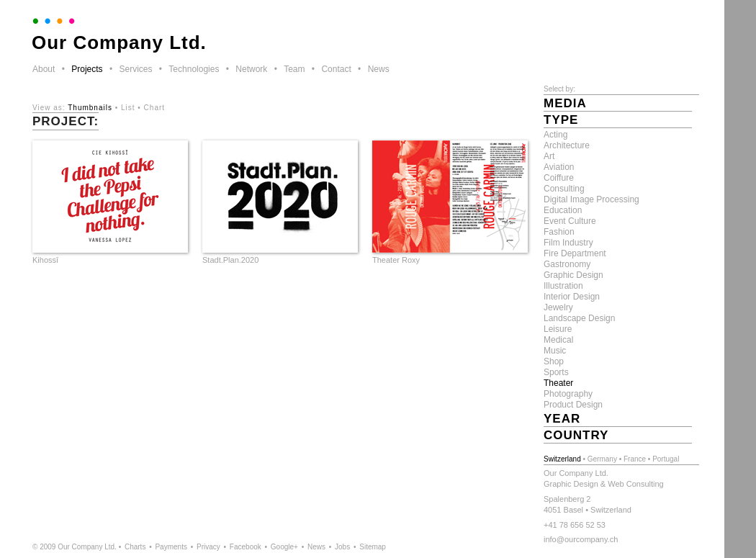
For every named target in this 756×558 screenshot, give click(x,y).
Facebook (246, 547)
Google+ (284, 547)
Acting (555, 135)
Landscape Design (579, 318)
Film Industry (568, 243)
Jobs (342, 547)
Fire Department (575, 253)
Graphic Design (573, 275)
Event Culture (570, 221)
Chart (154, 108)
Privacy (208, 547)
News (379, 69)
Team (294, 69)
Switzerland (562, 459)
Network (251, 69)
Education (563, 210)
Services (135, 69)
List (128, 108)
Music (555, 351)
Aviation (559, 167)
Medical (558, 340)
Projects (87, 69)
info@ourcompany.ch (581, 539)
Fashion (559, 232)
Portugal (666, 459)
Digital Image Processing (591, 199)
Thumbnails (90, 108)
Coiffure (559, 178)
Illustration (563, 286)
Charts (135, 547)
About (44, 69)
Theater (558, 383)
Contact (336, 69)
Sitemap (373, 547)
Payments (171, 547)
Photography (568, 394)
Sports (556, 372)
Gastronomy (567, 264)
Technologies (194, 69)
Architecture (567, 145)
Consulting (564, 189)
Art (549, 156)
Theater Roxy (396, 260)
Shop (554, 361)
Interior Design (572, 297)
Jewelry (558, 307)
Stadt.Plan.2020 (230, 260)
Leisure (558, 329)
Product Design (573, 405)
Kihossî (45, 260)
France (635, 459)
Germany (602, 459)
